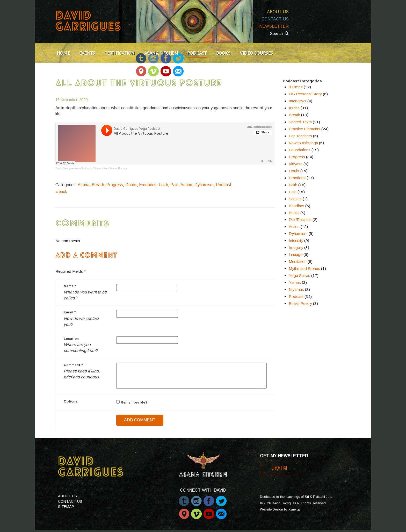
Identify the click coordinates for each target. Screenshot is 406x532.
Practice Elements (304, 129)
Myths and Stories (304, 268)
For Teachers (300, 136)
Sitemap (66, 507)
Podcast (197, 53)
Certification (119, 53)
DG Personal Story (305, 94)
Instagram (196, 498)
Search (276, 34)
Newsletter (274, 26)
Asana (84, 185)
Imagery (296, 247)
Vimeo (153, 69)
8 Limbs (296, 87)
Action (186, 185)
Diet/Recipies (300, 220)
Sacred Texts (300, 122)
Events (87, 53)
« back (61, 192)
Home (63, 53)
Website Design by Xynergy (280, 509)
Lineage (296, 254)
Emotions (148, 185)
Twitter (221, 498)
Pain (174, 185)
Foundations (300, 150)
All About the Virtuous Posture (110, 168)
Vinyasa (296, 164)
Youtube (166, 69)
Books (223, 53)
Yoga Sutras (299, 275)
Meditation (298, 261)
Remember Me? (132, 402)
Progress (115, 185)
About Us (278, 12)
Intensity (296, 240)
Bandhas (296, 206)
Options (71, 401)
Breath (98, 185)
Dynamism (204, 185)
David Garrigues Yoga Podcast (73, 168)
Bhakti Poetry (300, 303)
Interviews (298, 101)
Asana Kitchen (161, 53)
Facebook (209, 498)
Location (71, 339)
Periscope (141, 69)
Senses (295, 199)
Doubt (131, 185)
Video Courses (256, 53)
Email (178, 69)
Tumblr (184, 498)
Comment (73, 365)
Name (70, 286)
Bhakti (294, 213)
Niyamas (296, 289)
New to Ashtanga (303, 143)
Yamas (295, 282)
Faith (163, 185)
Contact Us (275, 19)
